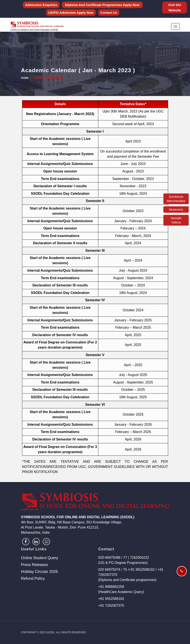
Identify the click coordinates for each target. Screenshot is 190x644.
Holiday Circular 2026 (40, 572)
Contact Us (109, 13)
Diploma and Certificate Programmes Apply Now (102, 5)
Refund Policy (33, 578)
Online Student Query (40, 558)
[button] (175, 26)
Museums (176, 209)
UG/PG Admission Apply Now (71, 13)
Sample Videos (176, 220)
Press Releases (35, 565)
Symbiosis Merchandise (176, 199)
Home (25, 78)
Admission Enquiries (41, 5)
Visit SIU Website (175, 7)
